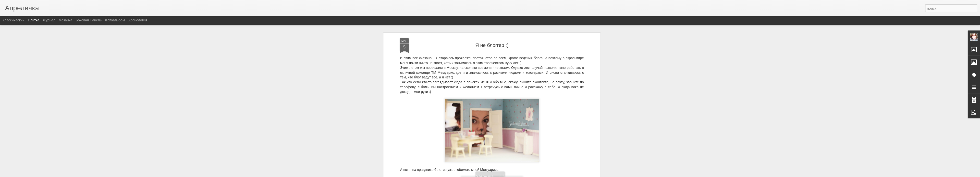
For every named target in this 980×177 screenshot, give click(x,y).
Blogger (505, 174)
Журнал (49, 20)
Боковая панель (89, 20)
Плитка (34, 20)
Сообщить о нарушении (526, 174)
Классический (13, 20)
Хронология (138, 20)
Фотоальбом (115, 20)
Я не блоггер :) (492, 26)
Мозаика (65, 20)
